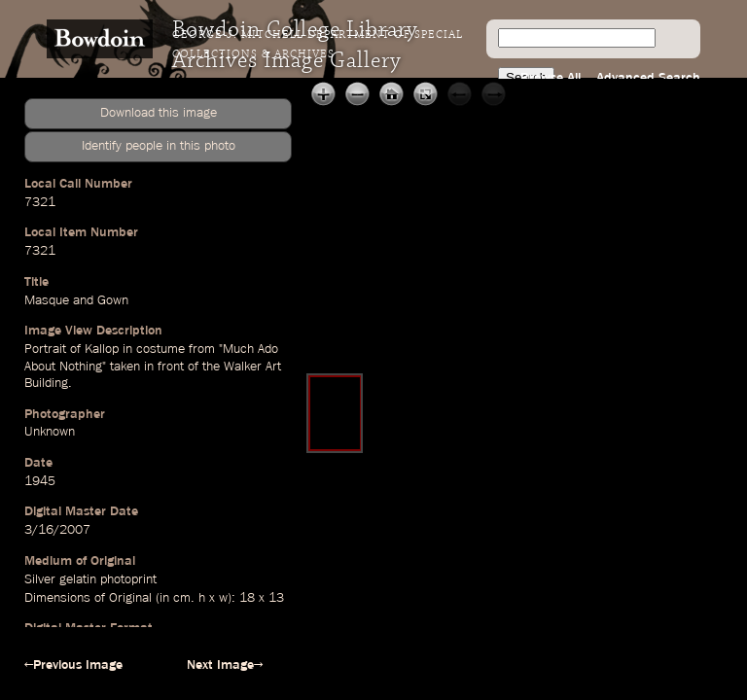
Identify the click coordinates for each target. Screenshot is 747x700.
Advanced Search (648, 78)
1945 (40, 481)
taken (125, 367)
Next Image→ (225, 665)
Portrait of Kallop (71, 349)
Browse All (551, 78)
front (171, 367)
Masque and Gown (76, 300)
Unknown (50, 432)
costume (160, 349)
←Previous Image (73, 665)
